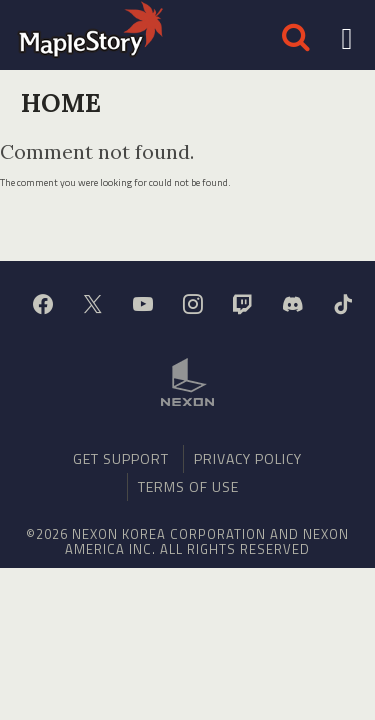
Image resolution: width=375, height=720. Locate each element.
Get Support (121, 458)
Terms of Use (188, 486)
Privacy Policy (248, 458)
